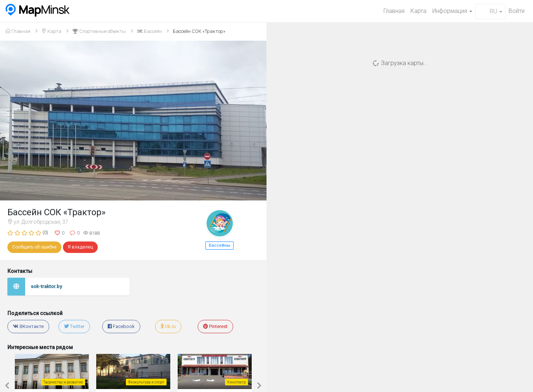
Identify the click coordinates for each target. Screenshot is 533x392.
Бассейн (149, 31)
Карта (418, 11)
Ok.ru (168, 326)
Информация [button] (452, 11)
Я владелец (80, 247)
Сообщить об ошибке (34, 247)
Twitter (74, 326)
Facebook (121, 326)
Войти (517, 11)
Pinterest (215, 326)
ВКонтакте (28, 326)
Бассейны (219, 245)
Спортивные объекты (99, 31)
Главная (394, 11)
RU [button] (490, 11)
